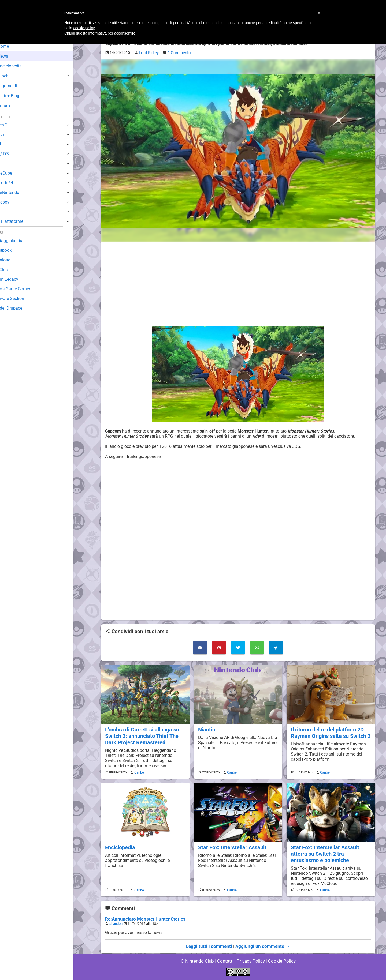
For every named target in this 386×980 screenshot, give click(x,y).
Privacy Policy (250, 961)
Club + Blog (18, 96)
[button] (319, 13)
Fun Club (13, 270)
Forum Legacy (18, 279)
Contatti (226, 961)
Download (14, 260)
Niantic (206, 728)
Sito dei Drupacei (20, 308)
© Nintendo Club (200, 961)
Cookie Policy (279, 961)
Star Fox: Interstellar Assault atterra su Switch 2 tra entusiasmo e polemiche (331, 851)
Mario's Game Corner (24, 289)
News (13, 56)
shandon (116, 920)
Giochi (14, 76)
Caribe (138, 770)
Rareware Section (21, 298)
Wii (7, 164)
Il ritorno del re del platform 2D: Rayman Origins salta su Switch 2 (329, 731)
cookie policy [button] (84, 28)
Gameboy (13, 202)
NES (8, 212)
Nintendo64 (15, 183)
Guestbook (15, 250)
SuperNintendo (18, 192)
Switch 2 (12, 125)
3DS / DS (13, 154)
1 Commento (178, 53)
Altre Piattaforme (21, 221)
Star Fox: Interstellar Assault (231, 845)
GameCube (15, 173)
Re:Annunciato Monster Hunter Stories (142, 916)
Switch (11, 135)
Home (13, 46)
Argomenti (17, 86)
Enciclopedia (120, 845)
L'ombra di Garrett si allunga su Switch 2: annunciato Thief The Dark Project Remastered (141, 735)
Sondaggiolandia (20, 241)
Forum (14, 106)
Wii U (9, 144)
